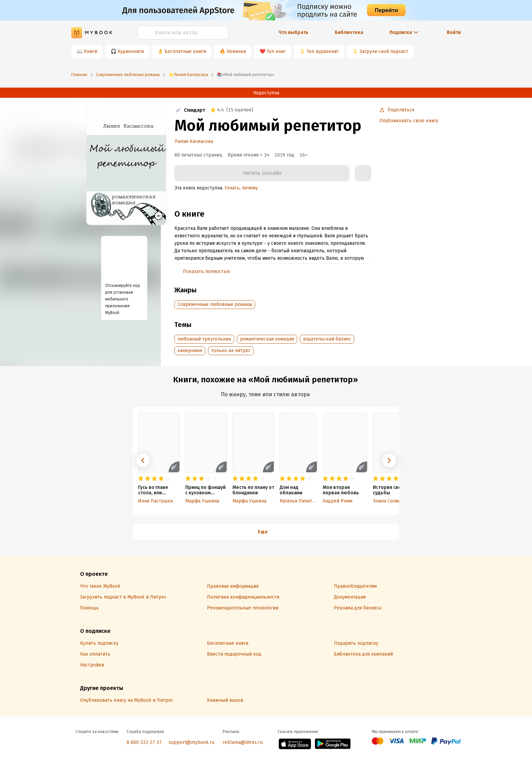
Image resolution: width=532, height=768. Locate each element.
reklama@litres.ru (243, 742)
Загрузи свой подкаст (384, 51)
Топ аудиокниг (323, 51)
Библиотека (349, 32)
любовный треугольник (204, 339)
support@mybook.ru (192, 742)
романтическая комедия (267, 339)
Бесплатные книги (185, 51)
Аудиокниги (131, 51)
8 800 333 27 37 (144, 742)
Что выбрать (293, 32)
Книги (90, 51)
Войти (454, 32)
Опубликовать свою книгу (409, 121)
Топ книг (276, 51)
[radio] (141, 479)
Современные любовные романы (215, 304)
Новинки (236, 51)
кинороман (190, 351)
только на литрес (231, 351)
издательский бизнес (327, 339)
